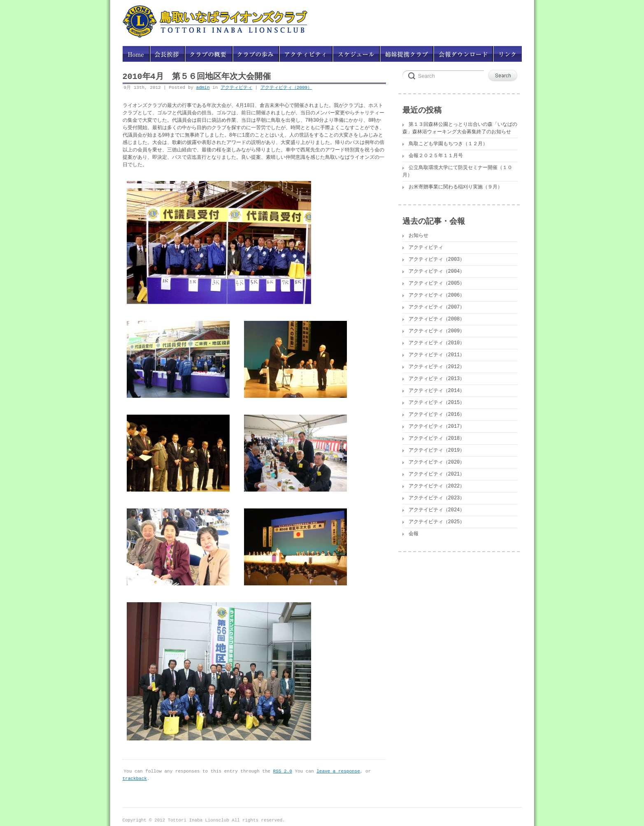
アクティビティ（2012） (437, 367)
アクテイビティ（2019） (437, 450)
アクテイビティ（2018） (437, 438)
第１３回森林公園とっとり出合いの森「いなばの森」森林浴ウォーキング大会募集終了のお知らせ (460, 128)
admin (203, 87)
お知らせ (418, 236)
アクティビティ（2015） (437, 403)
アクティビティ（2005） (437, 283)
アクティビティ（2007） (437, 307)
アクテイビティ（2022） (437, 486)
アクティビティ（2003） (437, 259)
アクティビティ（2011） (437, 355)
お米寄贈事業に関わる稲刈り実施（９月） (456, 187)
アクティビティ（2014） (437, 391)
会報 (414, 534)
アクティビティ (236, 87)
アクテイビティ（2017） (437, 426)
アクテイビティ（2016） (437, 414)
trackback (135, 776)
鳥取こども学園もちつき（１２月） (448, 144)
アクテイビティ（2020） (437, 462)
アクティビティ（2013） (437, 379)
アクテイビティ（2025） (437, 522)
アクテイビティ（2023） (437, 498)
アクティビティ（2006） (437, 295)
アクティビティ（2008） (437, 319)
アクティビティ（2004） (437, 271)
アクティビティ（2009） (286, 87)
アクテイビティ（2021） (437, 474)
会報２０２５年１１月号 (436, 156)
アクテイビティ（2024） (437, 510)
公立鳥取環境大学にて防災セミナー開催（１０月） (457, 171)
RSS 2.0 (283, 769)
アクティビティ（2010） (437, 343)
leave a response (338, 769)
